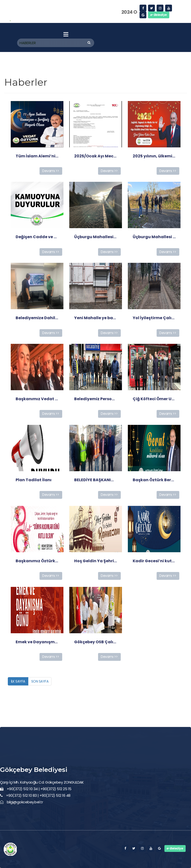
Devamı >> (51, 171)
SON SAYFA (40, 681)
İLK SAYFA (18, 681)
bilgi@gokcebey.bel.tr (25, 802)
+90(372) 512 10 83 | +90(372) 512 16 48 (38, 795)
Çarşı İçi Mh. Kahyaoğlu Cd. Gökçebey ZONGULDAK (42, 782)
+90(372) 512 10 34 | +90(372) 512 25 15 (39, 789)
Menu (66, 34)
